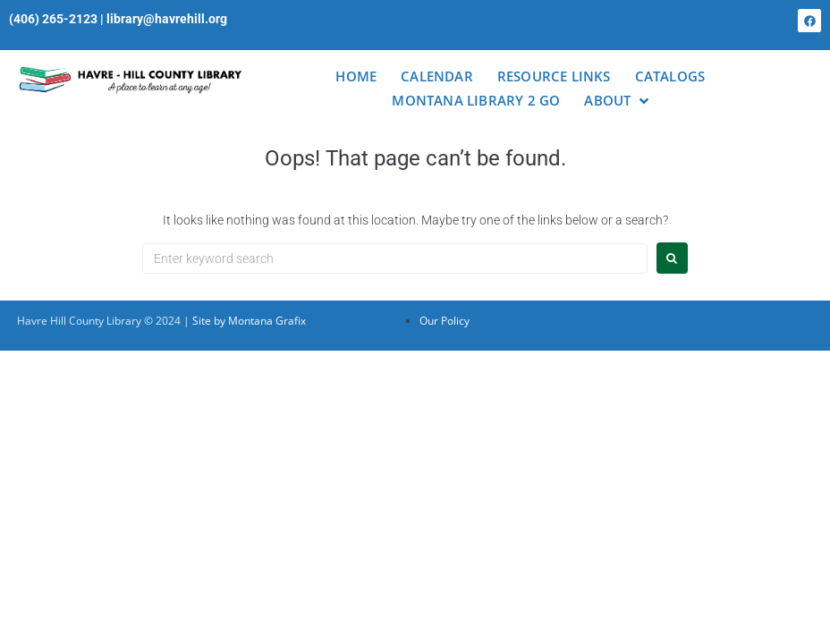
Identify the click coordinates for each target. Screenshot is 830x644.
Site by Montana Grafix (249, 321)
